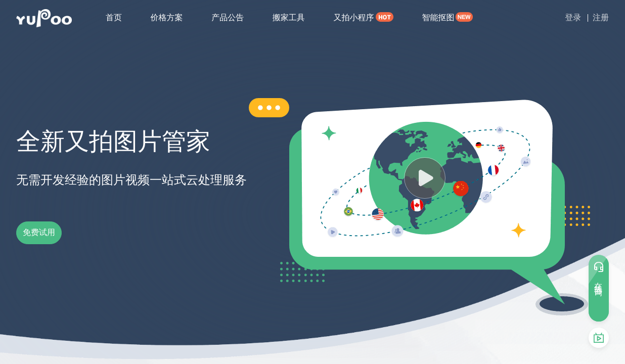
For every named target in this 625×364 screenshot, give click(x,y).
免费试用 (57, 233)
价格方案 (167, 17)
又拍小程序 (353, 17)
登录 (573, 17)
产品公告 (228, 17)
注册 (601, 17)
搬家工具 (289, 17)
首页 (114, 17)
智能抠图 (438, 17)
